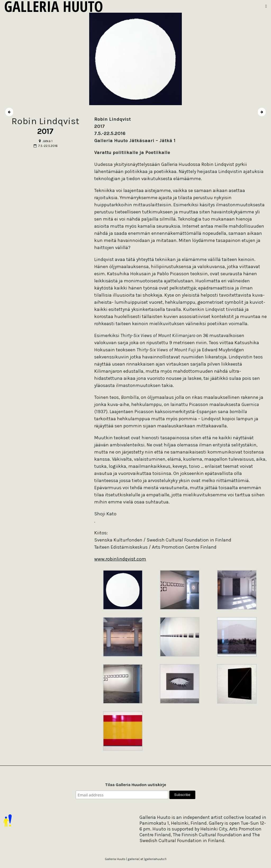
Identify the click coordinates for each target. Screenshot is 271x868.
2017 (45, 131)
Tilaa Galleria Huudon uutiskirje (136, 785)
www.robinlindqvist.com (120, 559)
